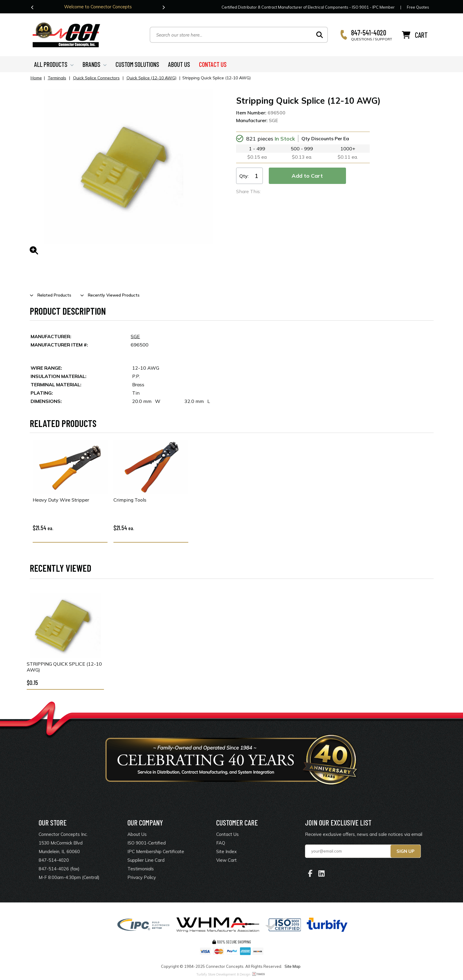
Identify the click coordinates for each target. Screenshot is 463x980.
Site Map (293, 966)
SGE (135, 336)
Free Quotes (418, 7)
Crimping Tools (130, 500)
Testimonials (141, 869)
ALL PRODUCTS (54, 64)
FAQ (221, 843)
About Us (137, 834)
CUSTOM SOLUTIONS (137, 64)
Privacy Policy (142, 877)
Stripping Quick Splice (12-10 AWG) (64, 667)
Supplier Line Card (146, 860)
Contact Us (227, 834)
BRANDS (95, 64)
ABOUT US (179, 64)
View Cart (226, 860)
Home (36, 78)
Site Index (226, 851)
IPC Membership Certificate (156, 851)
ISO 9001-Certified (147, 843)
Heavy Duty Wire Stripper (61, 500)
